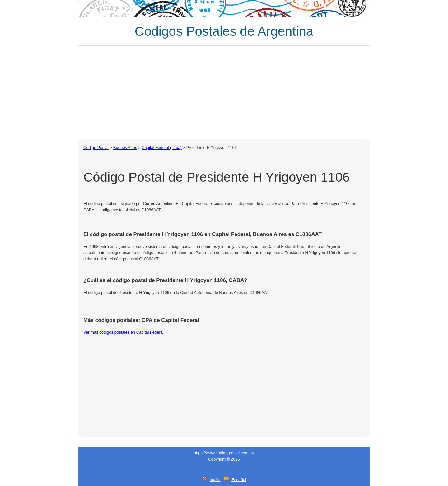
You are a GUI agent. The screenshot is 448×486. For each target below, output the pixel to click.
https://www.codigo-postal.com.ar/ (224, 453)
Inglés (215, 480)
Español (239, 480)
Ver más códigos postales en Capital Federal (124, 332)
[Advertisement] (224, 92)
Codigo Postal (96, 148)
